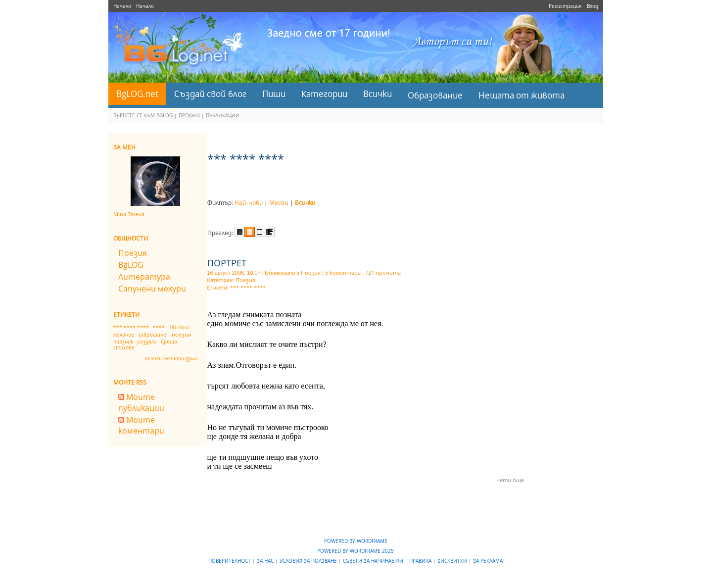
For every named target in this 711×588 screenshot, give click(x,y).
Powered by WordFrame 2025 (355, 551)
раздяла (147, 342)
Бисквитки (453, 561)
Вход (592, 6)
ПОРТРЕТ (227, 263)
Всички (378, 94)
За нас (266, 561)
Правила (421, 561)
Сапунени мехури (152, 289)
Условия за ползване (309, 561)
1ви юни (179, 327)
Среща (169, 342)
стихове (124, 347)
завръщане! (153, 335)
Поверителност (230, 561)
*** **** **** (131, 327)
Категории (324, 94)
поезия (181, 334)
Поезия (133, 253)
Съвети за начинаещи (374, 561)
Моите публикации (141, 402)
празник (123, 342)
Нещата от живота (521, 95)
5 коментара (343, 272)
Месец (279, 203)
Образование (435, 95)
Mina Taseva (129, 214)
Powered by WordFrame (356, 541)
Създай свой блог (210, 94)
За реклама (488, 561)
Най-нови (249, 203)
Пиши (274, 94)
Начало (122, 6)
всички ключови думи (171, 358)
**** (159, 327)
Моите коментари (141, 425)
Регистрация (565, 6)
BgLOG (131, 265)
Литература (144, 277)
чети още (510, 480)
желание (124, 335)
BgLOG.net (137, 94)
